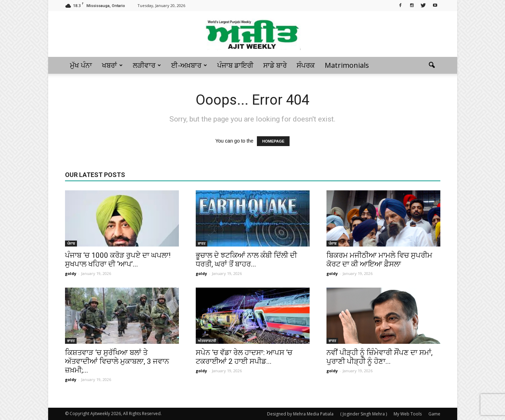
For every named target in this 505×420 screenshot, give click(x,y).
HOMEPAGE (273, 141)
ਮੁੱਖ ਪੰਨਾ (81, 65)
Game (434, 414)
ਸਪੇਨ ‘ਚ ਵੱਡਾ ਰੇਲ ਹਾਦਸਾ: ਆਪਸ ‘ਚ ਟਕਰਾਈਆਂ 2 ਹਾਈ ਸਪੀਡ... (244, 357)
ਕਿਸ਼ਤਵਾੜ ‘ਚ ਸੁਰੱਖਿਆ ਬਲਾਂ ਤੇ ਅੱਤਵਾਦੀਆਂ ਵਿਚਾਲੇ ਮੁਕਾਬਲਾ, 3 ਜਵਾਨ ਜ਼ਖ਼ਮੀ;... (117, 361)
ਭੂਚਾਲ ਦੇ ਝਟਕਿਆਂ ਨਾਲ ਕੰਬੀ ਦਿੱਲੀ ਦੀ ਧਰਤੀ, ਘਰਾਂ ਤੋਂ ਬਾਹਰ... (246, 260)
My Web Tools (408, 414)
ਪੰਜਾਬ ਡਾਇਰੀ (235, 65)
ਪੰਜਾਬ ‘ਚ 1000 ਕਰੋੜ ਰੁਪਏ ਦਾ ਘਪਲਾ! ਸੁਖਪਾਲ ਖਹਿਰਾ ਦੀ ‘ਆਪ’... (118, 260)
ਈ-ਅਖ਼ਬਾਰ (189, 65)
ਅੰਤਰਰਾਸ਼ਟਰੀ (207, 341)
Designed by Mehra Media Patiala (300, 414)
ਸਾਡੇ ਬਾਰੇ (275, 65)
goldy (71, 273)
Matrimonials (347, 65)
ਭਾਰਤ (202, 243)
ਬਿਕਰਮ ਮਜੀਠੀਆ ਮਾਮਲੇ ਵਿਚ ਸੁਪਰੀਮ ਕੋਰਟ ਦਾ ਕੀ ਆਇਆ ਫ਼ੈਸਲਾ (379, 260)
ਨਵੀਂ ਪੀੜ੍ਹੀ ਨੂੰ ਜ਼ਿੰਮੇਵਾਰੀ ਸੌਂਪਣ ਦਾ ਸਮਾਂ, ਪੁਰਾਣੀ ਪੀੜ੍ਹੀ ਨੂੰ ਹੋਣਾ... (380, 357)
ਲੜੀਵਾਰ (147, 65)
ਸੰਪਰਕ (306, 65)
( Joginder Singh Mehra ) (364, 414)
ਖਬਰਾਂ (112, 65)
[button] (432, 65)
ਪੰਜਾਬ (71, 243)
